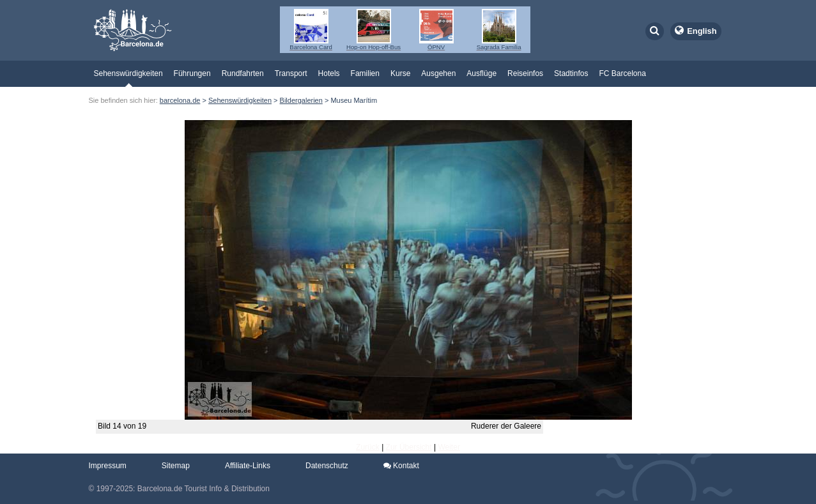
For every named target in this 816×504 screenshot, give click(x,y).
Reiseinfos (525, 73)
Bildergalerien (301, 100)
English (702, 31)
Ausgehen (438, 73)
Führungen (192, 73)
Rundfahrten (243, 73)
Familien (365, 73)
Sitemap (176, 466)
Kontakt (401, 466)
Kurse (400, 73)
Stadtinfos (571, 73)
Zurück (368, 447)
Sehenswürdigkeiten (128, 73)
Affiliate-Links (248, 466)
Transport (291, 73)
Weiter (449, 447)
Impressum (108, 466)
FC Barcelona (622, 73)
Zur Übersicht (409, 447)
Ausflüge (481, 73)
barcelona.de (180, 100)
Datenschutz (327, 466)
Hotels (329, 73)
